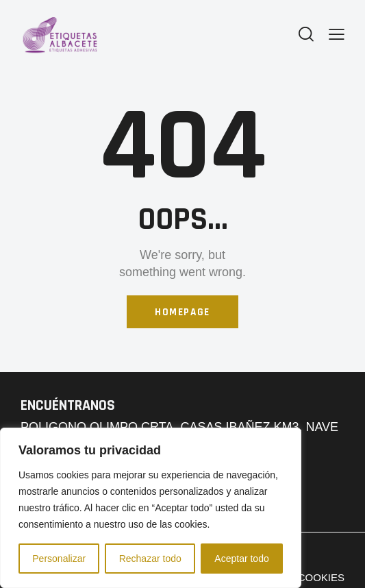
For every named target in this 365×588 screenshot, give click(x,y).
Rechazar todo (150, 559)
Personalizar (59, 559)
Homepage (182, 312)
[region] (151, 508)
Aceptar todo (241, 559)
